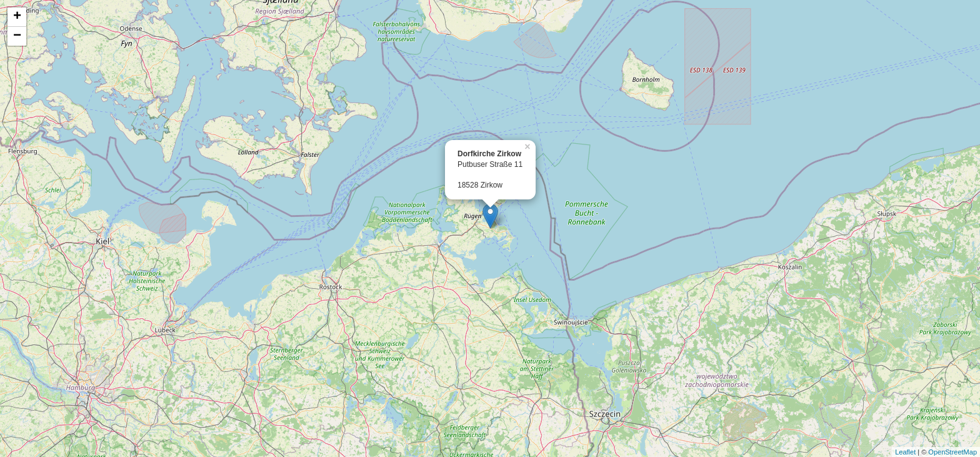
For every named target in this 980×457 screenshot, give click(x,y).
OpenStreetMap (952, 452)
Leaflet (905, 452)
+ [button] (17, 17)
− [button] (17, 36)
